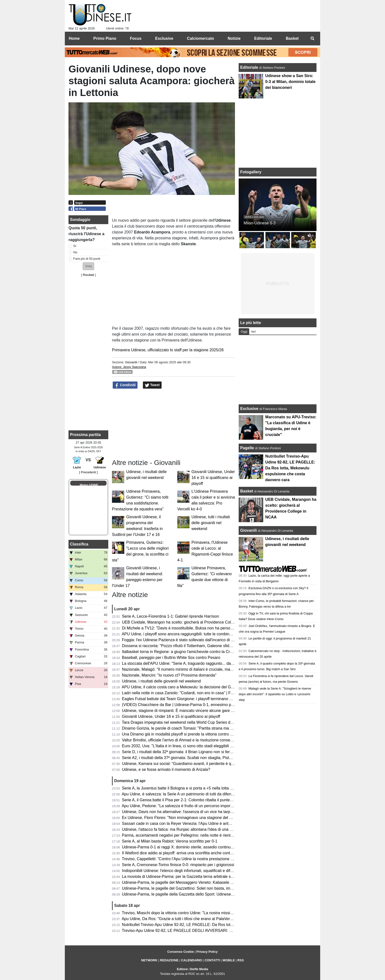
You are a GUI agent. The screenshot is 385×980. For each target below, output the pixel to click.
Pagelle (247, 448)
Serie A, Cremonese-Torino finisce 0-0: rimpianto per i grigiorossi (178, 865)
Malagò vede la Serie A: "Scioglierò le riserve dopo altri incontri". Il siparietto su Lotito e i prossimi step (275, 694)
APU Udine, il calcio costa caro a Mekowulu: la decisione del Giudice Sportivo (189, 687)
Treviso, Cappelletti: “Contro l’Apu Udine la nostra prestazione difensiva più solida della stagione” (206, 859)
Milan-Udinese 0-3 (260, 223)
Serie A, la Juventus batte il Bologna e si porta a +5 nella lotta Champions (186, 788)
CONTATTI (212, 960)
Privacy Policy (207, 952)
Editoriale (250, 67)
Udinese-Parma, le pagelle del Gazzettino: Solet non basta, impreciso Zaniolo (190, 888)
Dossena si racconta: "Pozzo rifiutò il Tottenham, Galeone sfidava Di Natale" (188, 646)
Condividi (125, 385)
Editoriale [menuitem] (263, 38)
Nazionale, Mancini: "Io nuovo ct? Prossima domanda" (169, 675)
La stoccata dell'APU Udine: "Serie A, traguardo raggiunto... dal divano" (184, 663)
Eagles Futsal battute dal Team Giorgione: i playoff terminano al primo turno (188, 699)
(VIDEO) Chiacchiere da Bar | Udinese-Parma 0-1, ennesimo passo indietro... (189, 705)
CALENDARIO (191, 960)
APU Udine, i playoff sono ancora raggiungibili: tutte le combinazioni (181, 634)
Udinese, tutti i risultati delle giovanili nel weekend (211, 523)
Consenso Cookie (180, 952)
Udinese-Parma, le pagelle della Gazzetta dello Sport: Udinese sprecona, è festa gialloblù (200, 894)
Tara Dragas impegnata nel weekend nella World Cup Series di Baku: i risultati (190, 722)
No (75, 252)
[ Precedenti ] (88, 472)
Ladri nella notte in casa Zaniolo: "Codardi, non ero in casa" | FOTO (181, 693)
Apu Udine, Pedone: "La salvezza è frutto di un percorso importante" (181, 806)
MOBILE (229, 960)
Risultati (88, 275)
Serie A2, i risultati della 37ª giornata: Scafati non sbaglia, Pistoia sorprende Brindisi (195, 758)
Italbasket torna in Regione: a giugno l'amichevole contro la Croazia (181, 652)
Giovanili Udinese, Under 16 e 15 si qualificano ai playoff (213, 478)
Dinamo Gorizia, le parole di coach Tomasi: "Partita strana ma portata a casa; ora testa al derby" (206, 728)
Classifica (79, 544)
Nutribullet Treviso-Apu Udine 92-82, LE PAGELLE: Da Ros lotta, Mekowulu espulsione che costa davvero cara (219, 925)
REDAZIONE (169, 960)
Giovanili (131, 362)
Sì (75, 246)
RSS (241, 960)
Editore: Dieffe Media (192, 969)
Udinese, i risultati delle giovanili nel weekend (161, 681)
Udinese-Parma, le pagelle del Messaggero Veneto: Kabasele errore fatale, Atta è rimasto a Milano (208, 882)
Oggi (244, 332)
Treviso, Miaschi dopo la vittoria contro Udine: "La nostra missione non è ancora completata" (202, 913)
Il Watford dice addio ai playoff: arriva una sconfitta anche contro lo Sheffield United (194, 853)
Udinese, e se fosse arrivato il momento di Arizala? (166, 769)
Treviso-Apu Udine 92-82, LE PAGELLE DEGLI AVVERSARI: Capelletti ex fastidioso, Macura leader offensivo (217, 931)
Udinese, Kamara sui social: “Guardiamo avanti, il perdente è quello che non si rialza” (196, 764)
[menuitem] (312, 39)
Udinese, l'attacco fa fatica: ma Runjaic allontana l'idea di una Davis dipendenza (192, 829)
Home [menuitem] (74, 38)
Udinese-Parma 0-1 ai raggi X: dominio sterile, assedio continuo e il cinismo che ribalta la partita (205, 847)
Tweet (152, 385)
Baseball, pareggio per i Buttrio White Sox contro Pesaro (171, 658)
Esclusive (249, 409)
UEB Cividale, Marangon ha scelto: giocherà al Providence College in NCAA (188, 622)
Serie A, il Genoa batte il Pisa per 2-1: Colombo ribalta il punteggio (180, 800)
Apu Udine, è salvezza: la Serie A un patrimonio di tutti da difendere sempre (187, 794)
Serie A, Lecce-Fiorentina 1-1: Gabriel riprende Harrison (171, 616)
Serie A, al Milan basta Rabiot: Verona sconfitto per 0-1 (170, 841)
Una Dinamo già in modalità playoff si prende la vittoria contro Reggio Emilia (188, 734)
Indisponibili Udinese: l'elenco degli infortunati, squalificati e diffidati (180, 871)
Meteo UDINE (89, 485)
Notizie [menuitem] (234, 38)
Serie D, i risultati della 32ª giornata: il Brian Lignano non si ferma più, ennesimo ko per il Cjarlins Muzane (213, 752)
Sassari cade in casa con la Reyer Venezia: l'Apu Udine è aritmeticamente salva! (192, 823)
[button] (88, 266)
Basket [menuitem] (292, 38)
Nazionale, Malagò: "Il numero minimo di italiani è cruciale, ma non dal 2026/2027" (194, 669)
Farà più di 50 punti (87, 259)
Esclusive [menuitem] (164, 38)
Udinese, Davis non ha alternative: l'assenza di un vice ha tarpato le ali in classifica (194, 812)
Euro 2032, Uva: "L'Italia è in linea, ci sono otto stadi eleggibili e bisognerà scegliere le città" (202, 746)
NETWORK (149, 960)
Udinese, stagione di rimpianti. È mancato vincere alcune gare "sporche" (185, 711)
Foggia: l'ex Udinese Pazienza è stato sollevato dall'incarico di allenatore (185, 640)
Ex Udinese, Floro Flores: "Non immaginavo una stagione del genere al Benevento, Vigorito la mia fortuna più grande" (225, 818)
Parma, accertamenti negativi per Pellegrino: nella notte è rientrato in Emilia (188, 835)
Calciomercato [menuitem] (200, 38)
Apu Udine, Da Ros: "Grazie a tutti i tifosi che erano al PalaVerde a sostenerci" (190, 919)
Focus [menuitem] (136, 38)
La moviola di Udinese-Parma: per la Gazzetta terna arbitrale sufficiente (184, 877)
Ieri (253, 332)
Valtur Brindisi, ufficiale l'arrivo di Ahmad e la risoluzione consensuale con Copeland (195, 740)
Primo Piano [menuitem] (105, 38)
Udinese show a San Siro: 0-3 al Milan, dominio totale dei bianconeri (290, 82)
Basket (247, 491)
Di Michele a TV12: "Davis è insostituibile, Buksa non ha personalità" (182, 628)
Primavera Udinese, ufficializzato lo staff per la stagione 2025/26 (168, 350)
